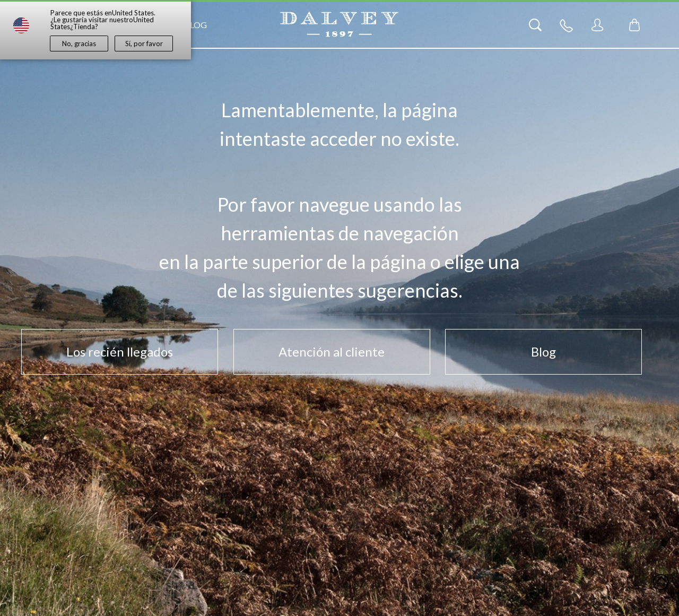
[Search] (535, 25)
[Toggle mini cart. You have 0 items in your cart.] (634, 25)
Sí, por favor (144, 44)
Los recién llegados (120, 352)
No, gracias (79, 44)
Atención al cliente (332, 352)
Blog (195, 25)
